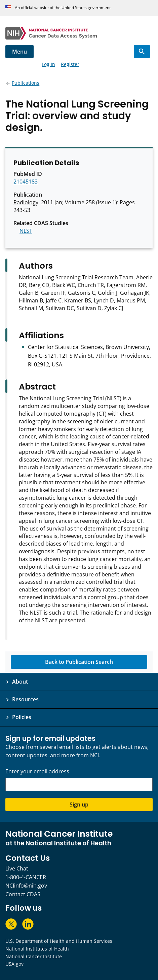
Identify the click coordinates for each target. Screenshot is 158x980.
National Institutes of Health (37, 949)
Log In (48, 64)
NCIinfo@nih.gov (26, 886)
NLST (26, 231)
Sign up (79, 804)
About (20, 682)
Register (70, 64)
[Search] (142, 52)
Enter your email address (37, 772)
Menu (19, 52)
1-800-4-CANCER (26, 877)
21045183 (26, 182)
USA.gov (14, 964)
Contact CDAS (23, 894)
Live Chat (17, 868)
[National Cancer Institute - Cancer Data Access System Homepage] (79, 33)
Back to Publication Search (79, 662)
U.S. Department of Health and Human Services (59, 941)
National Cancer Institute (34, 956)
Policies (22, 717)
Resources (25, 699)
